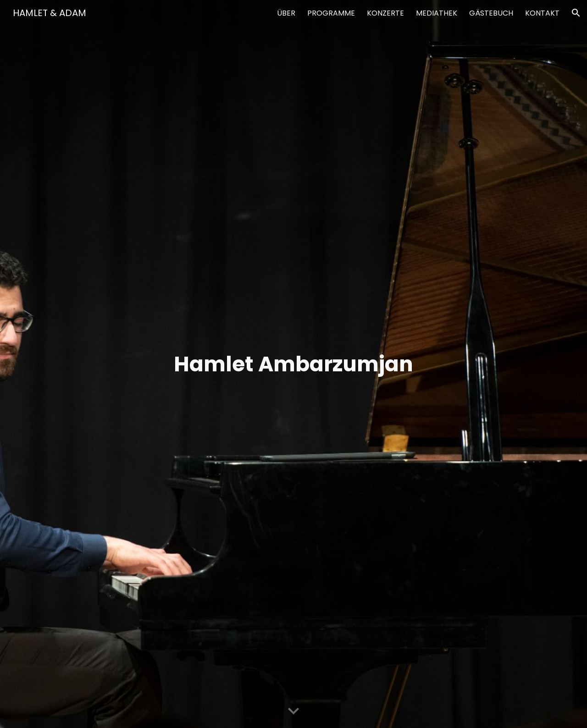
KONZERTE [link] (385, 13)
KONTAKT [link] (542, 13)
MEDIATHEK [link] (437, 13)
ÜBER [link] (286, 13)
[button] (576, 13)
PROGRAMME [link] (331, 13)
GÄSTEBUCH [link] (491, 13)
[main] (293, 364)
